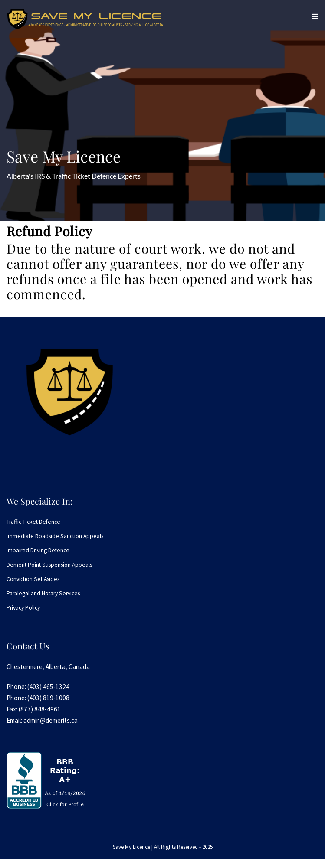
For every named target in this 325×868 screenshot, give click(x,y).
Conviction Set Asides (33, 579)
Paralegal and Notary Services (43, 593)
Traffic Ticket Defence (33, 522)
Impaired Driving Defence (38, 550)
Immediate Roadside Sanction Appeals (55, 536)
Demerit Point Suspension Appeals (49, 565)
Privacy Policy (23, 608)
